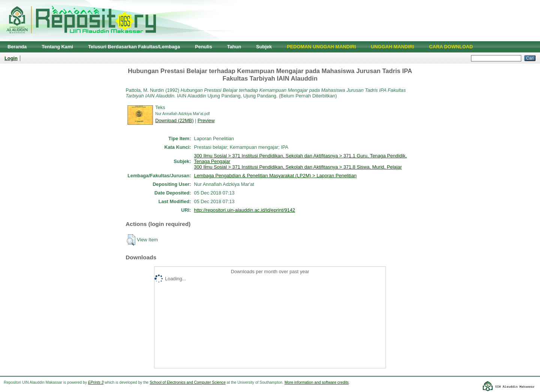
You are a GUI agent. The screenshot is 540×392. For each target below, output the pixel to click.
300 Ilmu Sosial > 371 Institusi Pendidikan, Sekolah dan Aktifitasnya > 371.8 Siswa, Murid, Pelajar (298, 167)
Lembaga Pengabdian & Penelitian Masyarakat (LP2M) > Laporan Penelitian (275, 176)
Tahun (234, 47)
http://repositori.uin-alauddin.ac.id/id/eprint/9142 (244, 210)
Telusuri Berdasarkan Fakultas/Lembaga (134, 47)
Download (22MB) (174, 120)
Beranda (17, 47)
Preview (206, 120)
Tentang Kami (57, 47)
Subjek (264, 47)
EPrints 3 (96, 382)
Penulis (204, 47)
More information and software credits (317, 382)
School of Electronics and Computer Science (188, 382)
